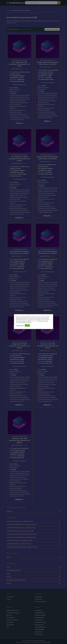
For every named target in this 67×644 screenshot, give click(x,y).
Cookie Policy (34, 321)
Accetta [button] (27, 325)
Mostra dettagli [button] (20, 325)
